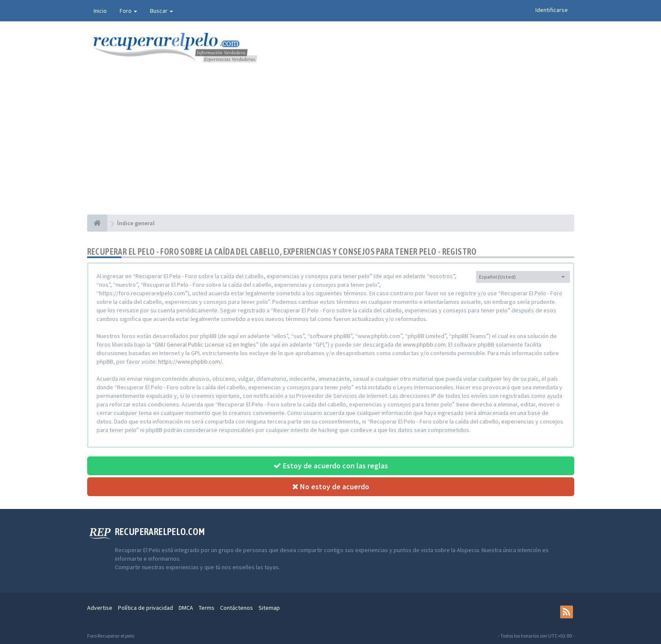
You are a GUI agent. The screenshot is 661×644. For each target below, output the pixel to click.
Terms (207, 608)
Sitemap (269, 608)
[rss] (567, 612)
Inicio (100, 11)
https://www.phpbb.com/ (190, 362)
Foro (128, 11)
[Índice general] (97, 223)
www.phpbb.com (424, 344)
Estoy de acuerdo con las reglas (331, 466)
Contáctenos (236, 608)
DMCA (186, 608)
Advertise (100, 608)
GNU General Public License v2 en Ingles (205, 344)
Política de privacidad (145, 608)
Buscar (162, 11)
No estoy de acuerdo (331, 487)
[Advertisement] (331, 150)
